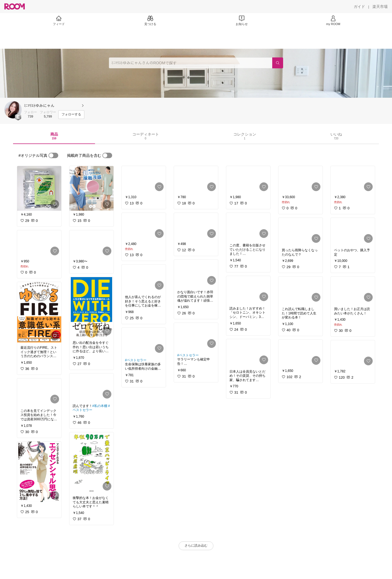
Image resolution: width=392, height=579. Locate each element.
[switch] (53, 155)
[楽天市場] (380, 7)
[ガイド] (359, 7)
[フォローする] (71, 115)
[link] (39, 188)
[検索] (278, 63)
